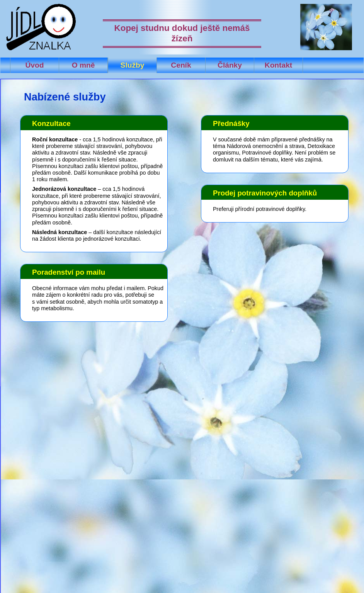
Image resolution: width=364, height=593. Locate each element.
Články (230, 65)
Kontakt (278, 65)
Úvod (35, 65)
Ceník (181, 65)
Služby (133, 65)
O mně (83, 65)
